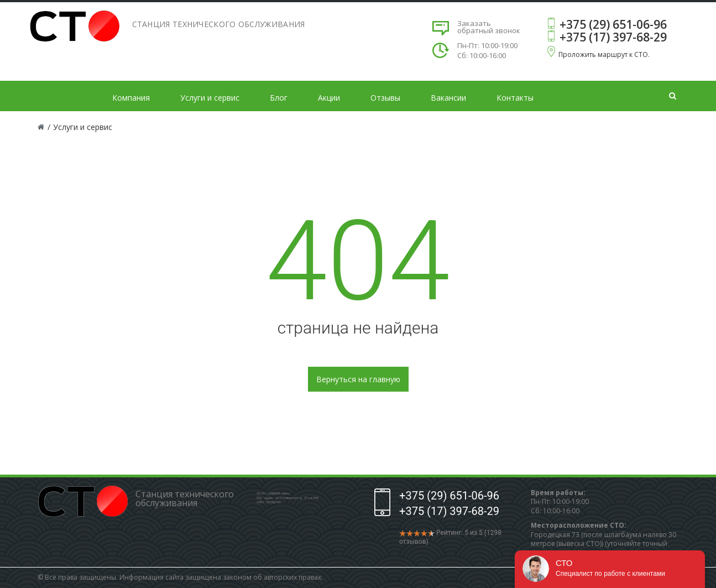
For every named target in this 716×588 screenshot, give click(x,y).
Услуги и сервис (210, 98)
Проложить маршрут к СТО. (604, 54)
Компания (131, 98)
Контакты (515, 98)
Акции (329, 98)
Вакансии (448, 98)
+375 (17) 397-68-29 (613, 37)
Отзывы (385, 98)
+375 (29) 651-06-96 (613, 24)
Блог (279, 98)
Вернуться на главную (358, 379)
